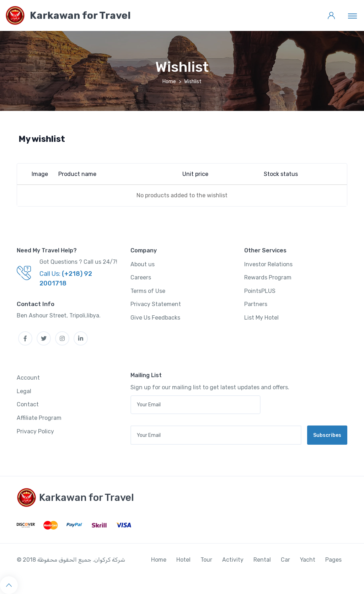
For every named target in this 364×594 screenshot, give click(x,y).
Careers (141, 277)
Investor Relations (268, 264)
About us (143, 264)
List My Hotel (261, 318)
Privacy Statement (156, 304)
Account (28, 378)
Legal (24, 391)
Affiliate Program (39, 418)
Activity (233, 560)
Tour (206, 560)
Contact (28, 404)
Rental (262, 560)
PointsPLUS (260, 291)
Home (169, 82)
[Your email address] (216, 435)
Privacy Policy (35, 431)
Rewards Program (268, 277)
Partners (256, 304)
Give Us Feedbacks (155, 318)
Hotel (183, 560)
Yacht (308, 560)
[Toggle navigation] (352, 16)
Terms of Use (148, 291)
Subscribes (327, 435)
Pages (333, 560)
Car (285, 560)
